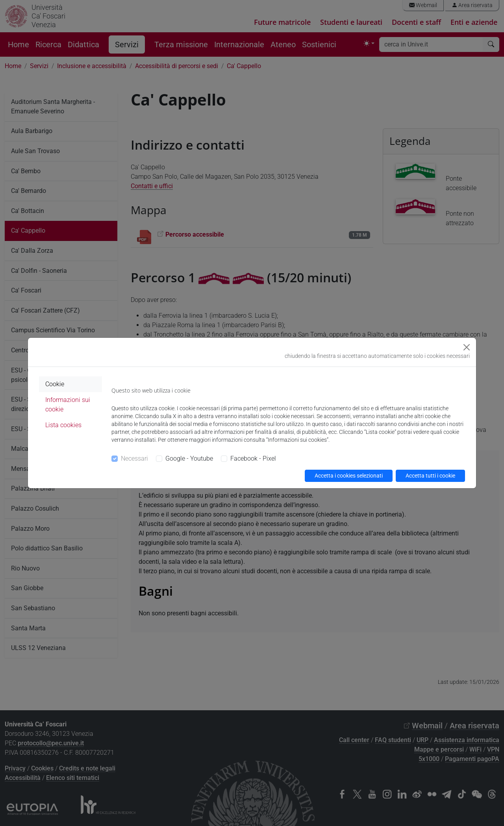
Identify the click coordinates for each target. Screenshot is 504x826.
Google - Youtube (189, 458)
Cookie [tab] (55, 384)
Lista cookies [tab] (63, 425)
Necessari (134, 458)
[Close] (467, 347)
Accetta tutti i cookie (430, 476)
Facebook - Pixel (253, 458)
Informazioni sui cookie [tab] (68, 405)
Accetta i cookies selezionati (349, 476)
